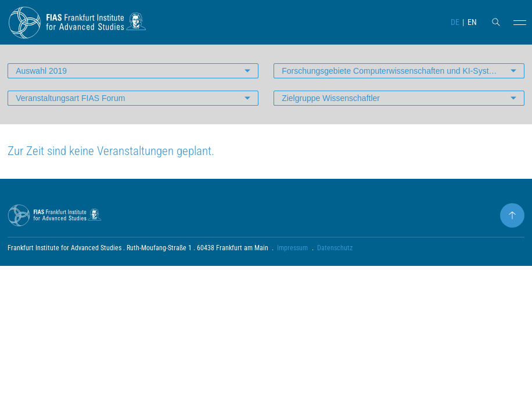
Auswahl (41, 71)
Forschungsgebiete (393, 71)
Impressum (292, 248)
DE (455, 22)
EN (472, 22)
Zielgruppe (331, 98)
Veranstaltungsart (70, 98)
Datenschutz (335, 248)
